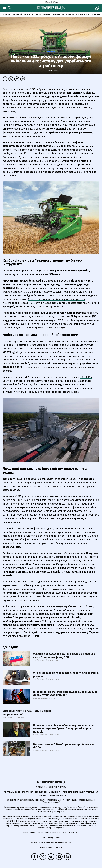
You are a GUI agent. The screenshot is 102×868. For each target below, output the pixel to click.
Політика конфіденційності (48, 792)
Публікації (17, 14)
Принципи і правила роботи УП (51, 795)
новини (6, 14)
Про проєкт (27, 792)
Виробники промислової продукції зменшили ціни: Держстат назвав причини (66, 693)
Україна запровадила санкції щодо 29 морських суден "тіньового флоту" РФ (64, 656)
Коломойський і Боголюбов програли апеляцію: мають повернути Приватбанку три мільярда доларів (64, 728)
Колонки (28, 14)
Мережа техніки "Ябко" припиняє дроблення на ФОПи (64, 746)
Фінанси (70, 14)
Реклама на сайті (12, 792)
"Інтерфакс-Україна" (76, 807)
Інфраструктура (43, 14)
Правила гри (58, 14)
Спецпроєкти (83, 14)
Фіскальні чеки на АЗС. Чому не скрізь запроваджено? (27, 713)
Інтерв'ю (96, 14)
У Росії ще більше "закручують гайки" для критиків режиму (66, 674)
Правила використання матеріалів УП (81, 792)
